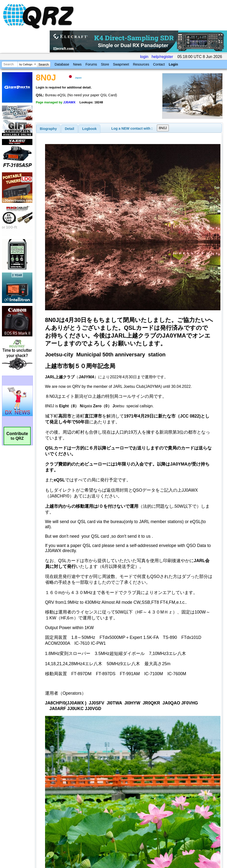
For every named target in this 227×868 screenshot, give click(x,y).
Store (105, 64)
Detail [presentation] (69, 129)
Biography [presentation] (48, 129)
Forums (91, 64)
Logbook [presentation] (90, 129)
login (144, 57)
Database (62, 64)
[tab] (48, 129)
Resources (141, 64)
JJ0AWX (69, 102)
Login (173, 64)
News (77, 64)
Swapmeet (121, 64)
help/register (162, 57)
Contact (159, 64)
